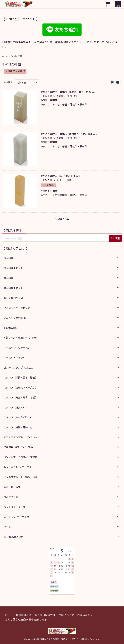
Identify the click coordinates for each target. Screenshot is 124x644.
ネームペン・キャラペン (17, 348)
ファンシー (10, 527)
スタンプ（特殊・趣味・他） (19, 427)
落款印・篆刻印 (15, 71)
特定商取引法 (24, 615)
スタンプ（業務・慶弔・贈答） (21, 377)
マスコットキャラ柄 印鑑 (17, 308)
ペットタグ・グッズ (14, 507)
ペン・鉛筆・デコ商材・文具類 (21, 457)
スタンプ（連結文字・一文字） (21, 387)
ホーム (5, 56)
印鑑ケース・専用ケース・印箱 (20, 338)
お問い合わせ (85, 615)
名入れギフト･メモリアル (18, 467)
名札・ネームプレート (16, 487)
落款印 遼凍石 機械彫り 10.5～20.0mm (73, 134)
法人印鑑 (8, 258)
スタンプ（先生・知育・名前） (21, 397)
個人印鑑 (8, 278)
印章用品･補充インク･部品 (18, 447)
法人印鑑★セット (13, 268)
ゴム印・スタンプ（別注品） (19, 368)
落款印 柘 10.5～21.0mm (65, 176)
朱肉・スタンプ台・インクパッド (22, 437)
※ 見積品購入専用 (13, 537)
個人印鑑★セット (13, 288)
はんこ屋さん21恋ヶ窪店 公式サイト (26, 619)
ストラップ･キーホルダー (18, 517)
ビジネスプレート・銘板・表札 (21, 477)
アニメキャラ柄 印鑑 (15, 318)
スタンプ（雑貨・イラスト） (19, 407)
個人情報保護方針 (45, 615)
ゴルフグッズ (11, 497)
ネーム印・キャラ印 (14, 357)
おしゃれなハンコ (13, 298)
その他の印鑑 (60, 104)
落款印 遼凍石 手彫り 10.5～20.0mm (72, 92)
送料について (66, 615)
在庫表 (54, 100)
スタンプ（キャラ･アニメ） (19, 417)
